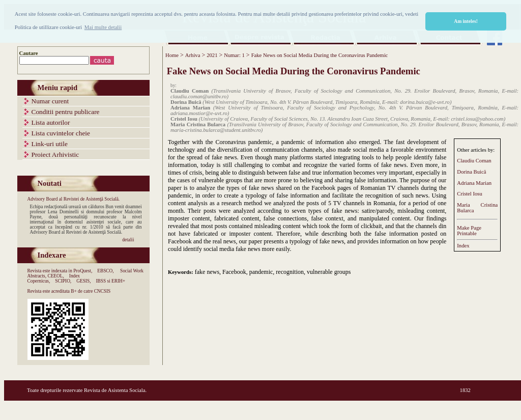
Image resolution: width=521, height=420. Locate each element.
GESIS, (83, 281)
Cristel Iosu (469, 194)
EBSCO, (105, 271)
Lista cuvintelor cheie (61, 133)
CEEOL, (55, 276)
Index (463, 246)
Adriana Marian (474, 183)
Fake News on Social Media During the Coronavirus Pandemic (320, 55)
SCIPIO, (63, 281)
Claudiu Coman (474, 161)
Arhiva (193, 55)
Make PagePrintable (469, 231)
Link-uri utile (50, 144)
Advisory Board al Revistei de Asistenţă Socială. (74, 199)
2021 (212, 55)
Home (172, 55)
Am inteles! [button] (466, 21)
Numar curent (50, 101)
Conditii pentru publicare (66, 112)
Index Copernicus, (54, 278)
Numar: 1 (234, 55)
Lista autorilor (51, 122)
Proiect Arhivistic (55, 155)
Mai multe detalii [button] (103, 27)
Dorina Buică (471, 172)
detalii (128, 240)
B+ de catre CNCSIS (91, 291)
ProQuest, (83, 271)
